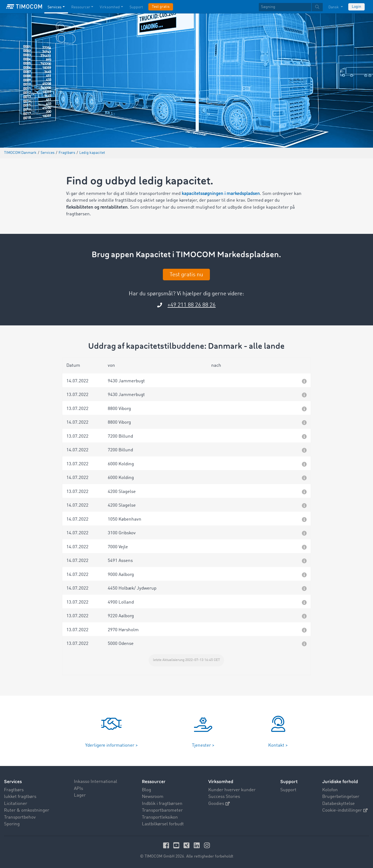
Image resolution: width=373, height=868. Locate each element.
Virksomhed (221, 782)
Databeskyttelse (338, 804)
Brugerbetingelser (341, 797)
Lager (80, 795)
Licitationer (16, 804)
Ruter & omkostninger (27, 810)
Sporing (12, 824)
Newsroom (153, 797)
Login (356, 7)
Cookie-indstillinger (345, 810)
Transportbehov (20, 817)
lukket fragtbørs (20, 797)
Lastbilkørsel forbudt (163, 824)
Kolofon (330, 790)
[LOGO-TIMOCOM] (24, 7)
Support (288, 790)
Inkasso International (96, 782)
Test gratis (161, 7)
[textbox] (291, 7)
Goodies (219, 804)
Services (13, 782)
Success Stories (224, 797)
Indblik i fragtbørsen (162, 804)
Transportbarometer (162, 810)
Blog (146, 790)
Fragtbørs (14, 790)
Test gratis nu (186, 275)
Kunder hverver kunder (232, 790)
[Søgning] (285, 7)
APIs (78, 789)
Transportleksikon (160, 817)
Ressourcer (154, 782)
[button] (186, 380)
